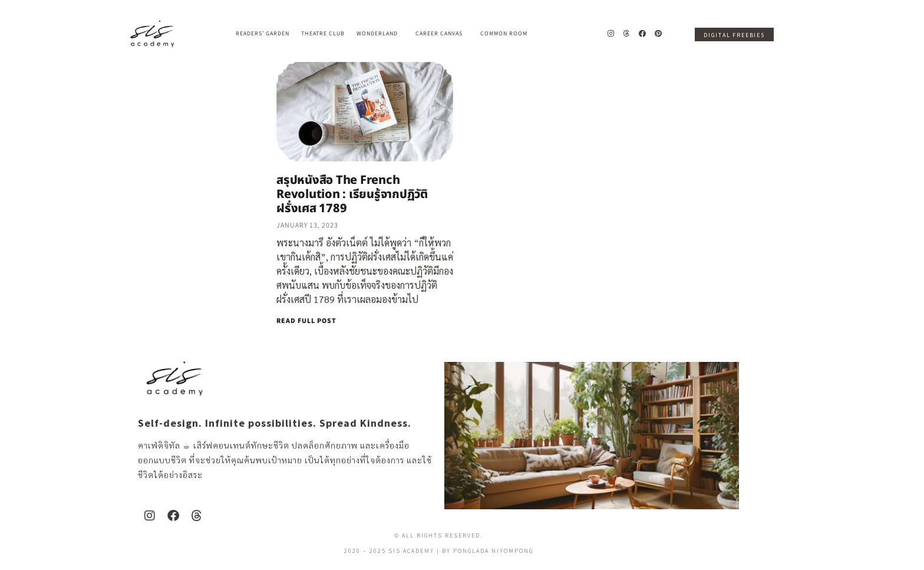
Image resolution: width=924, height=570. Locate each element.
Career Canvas (442, 34)
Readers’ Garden (263, 34)
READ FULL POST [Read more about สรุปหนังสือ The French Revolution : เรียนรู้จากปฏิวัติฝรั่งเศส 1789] (306, 321)
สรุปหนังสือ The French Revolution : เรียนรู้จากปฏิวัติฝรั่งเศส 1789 (352, 195)
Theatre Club (323, 34)
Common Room (504, 34)
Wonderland (380, 34)
